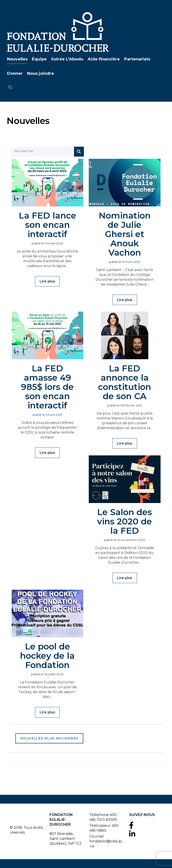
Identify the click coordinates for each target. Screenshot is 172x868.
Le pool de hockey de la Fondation (47, 656)
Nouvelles (17, 59)
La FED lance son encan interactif (47, 225)
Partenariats (137, 59)
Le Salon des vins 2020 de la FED (125, 521)
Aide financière (103, 59)
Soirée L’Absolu (67, 59)
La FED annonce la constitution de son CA (125, 382)
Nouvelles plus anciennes (49, 738)
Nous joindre (40, 73)
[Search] (79, 152)
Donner (14, 73)
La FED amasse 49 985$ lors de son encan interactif (47, 387)
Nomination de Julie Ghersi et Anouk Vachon (125, 234)
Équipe (39, 59)
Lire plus (47, 281)
